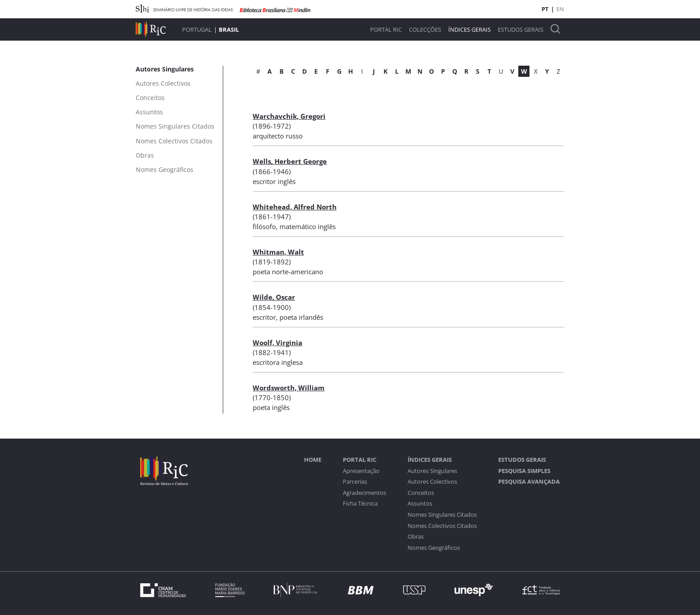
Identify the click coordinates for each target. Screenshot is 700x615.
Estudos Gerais (521, 30)
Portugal (197, 29)
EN (560, 9)
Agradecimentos (365, 493)
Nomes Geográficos (434, 548)
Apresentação (361, 471)
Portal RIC (386, 30)
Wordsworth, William (289, 388)
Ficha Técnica (360, 504)
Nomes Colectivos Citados (442, 526)
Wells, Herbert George (290, 161)
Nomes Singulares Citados (442, 515)
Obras (416, 537)
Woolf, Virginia (277, 343)
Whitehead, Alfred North (295, 207)
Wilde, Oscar (274, 297)
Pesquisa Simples (524, 471)
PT (545, 9)
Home (313, 460)
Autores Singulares (432, 471)
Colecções (425, 30)
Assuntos (420, 504)
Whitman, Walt (278, 252)
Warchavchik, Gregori (289, 116)
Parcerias (355, 482)
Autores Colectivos (432, 482)
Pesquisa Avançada (529, 482)
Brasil (229, 29)
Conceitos (421, 493)
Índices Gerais (469, 30)
